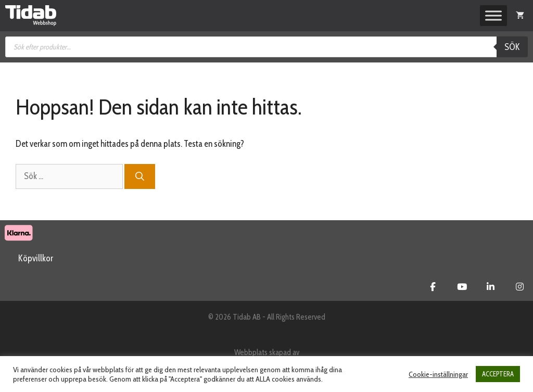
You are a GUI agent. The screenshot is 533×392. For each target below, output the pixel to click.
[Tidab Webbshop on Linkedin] (491, 287)
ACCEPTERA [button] (498, 374)
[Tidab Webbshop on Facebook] (433, 287)
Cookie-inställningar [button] (438, 374)
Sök (512, 47)
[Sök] (140, 176)
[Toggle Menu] (493, 15)
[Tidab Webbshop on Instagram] (520, 287)
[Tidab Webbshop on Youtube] (462, 287)
